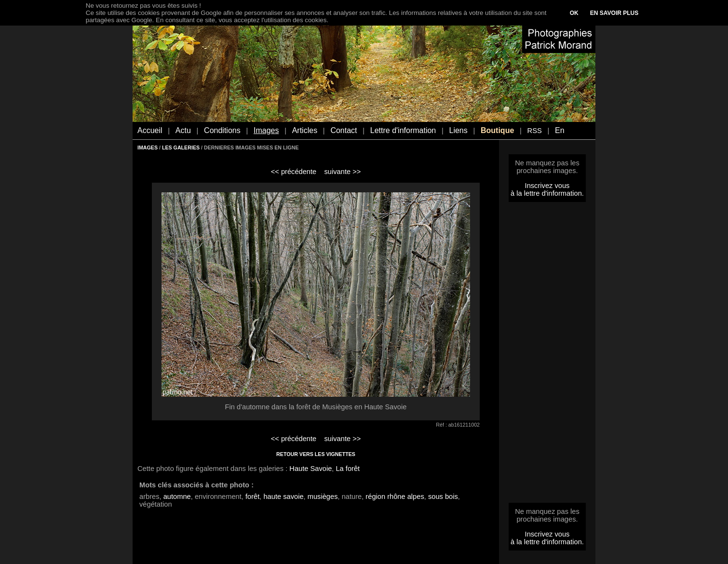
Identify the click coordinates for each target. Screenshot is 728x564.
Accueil (150, 130)
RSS (535, 131)
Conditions (222, 130)
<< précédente (294, 172)
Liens (458, 130)
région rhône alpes (395, 497)
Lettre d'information (403, 130)
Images (266, 130)
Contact (344, 130)
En (560, 130)
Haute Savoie (310, 469)
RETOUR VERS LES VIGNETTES (316, 454)
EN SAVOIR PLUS (614, 13)
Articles (305, 130)
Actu (183, 130)
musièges (323, 497)
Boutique (497, 130)
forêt (252, 497)
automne (177, 497)
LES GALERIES (181, 148)
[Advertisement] (547, 355)
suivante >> (343, 172)
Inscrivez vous (547, 186)
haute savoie (283, 497)
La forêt (348, 469)
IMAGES (148, 148)
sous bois (443, 497)
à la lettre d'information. (547, 193)
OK (574, 13)
